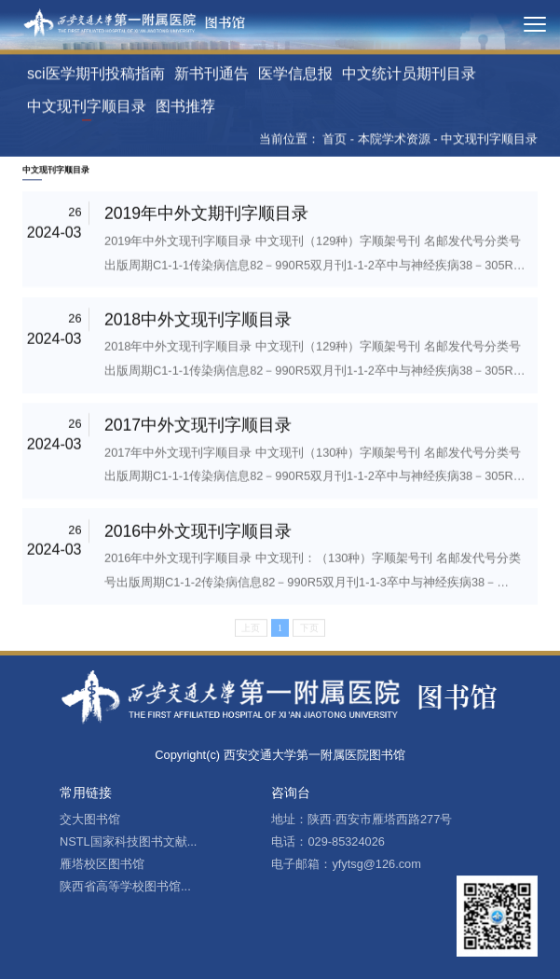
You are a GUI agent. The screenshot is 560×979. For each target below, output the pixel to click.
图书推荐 (185, 109)
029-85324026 (346, 841)
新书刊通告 (212, 76)
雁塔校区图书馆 (102, 864)
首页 (335, 141)
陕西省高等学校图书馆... (125, 886)
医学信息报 (295, 76)
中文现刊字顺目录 (87, 109)
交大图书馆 (90, 819)
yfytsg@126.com (376, 864)
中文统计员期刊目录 (409, 76)
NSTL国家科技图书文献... (128, 841)
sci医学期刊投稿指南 (96, 76)
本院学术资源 (394, 141)
